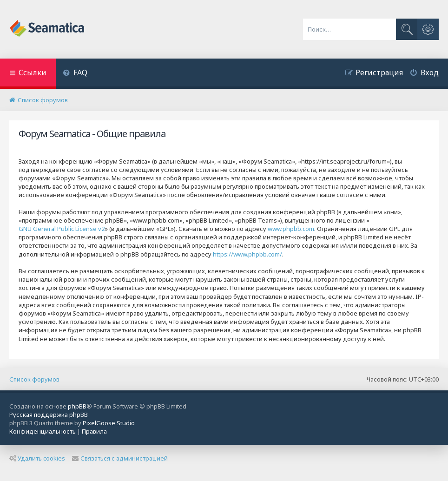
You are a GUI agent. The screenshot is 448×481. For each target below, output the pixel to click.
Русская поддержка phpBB (49, 415)
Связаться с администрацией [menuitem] (120, 458)
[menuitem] (75, 74)
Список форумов (34, 379)
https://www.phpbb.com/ (247, 254)
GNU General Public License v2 (62, 229)
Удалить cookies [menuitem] (37, 458)
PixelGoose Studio (109, 423)
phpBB (77, 406)
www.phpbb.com (291, 229)
